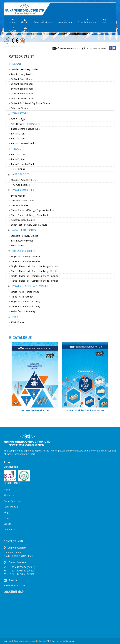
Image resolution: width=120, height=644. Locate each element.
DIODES (17, 64)
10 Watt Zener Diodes (22, 79)
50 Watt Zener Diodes (22, 89)
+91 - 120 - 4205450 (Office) (19, 571)
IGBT (15, 317)
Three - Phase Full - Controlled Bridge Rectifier (35, 281)
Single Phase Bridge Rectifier (26, 257)
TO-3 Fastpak (18, 169)
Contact (25, 30)
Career (13, 30)
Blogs (7, 512)
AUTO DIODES (21, 174)
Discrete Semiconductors (35, 410)
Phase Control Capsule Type (25, 129)
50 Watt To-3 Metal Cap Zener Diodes (30, 103)
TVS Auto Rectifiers (21, 185)
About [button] (25, 21)
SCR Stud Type (19, 119)
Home (12, 21)
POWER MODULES (23, 190)
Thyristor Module (20, 205)
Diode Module (18, 196)
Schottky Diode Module (23, 220)
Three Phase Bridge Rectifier (26, 261)
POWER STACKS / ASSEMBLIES (30, 286)
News (105, 21)
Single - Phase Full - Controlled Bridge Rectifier (35, 276)
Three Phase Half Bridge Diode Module (31, 215)
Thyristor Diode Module (23, 201)
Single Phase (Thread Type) (25, 292)
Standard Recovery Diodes (25, 69)
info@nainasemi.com (15, 585)
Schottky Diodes (19, 108)
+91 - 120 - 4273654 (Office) (19, 567)
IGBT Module (18, 322)
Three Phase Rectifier (22, 297)
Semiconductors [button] (43, 21)
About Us (9, 495)
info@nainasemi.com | (66, 48)
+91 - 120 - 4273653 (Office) (19, 574)
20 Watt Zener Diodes (22, 84)
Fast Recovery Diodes (22, 74)
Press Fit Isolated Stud (22, 143)
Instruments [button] (65, 21)
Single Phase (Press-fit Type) (26, 301)
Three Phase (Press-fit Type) (26, 306)
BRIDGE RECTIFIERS (24, 251)
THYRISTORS (20, 113)
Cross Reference (13, 501)
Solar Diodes (18, 245)
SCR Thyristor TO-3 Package (25, 124)
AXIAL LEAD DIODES (24, 230)
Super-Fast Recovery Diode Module (29, 225)
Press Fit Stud (18, 138)
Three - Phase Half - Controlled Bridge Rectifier (35, 271)
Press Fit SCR (18, 134)
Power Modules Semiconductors (85, 410)
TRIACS (17, 149)
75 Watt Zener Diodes (22, 94)
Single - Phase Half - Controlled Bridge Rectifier (35, 266)
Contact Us (10, 529)
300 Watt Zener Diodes (23, 98)
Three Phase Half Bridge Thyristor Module (32, 210)
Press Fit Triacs (19, 154)
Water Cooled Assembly (23, 311)
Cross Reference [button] (87, 21)
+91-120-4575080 (94, 48)
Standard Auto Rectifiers (23, 180)
